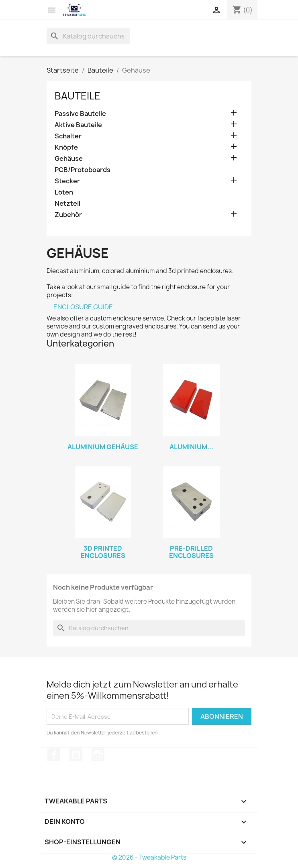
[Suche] (88, 36)
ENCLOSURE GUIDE (83, 307)
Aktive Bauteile (78, 125)
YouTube (76, 755)
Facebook (54, 755)
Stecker (67, 181)
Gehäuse (69, 159)
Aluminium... (191, 447)
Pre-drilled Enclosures (191, 552)
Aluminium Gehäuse (103, 447)
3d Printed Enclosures (103, 552)
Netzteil (67, 204)
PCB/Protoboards (83, 170)
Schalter (68, 136)
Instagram (98, 755)
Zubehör (68, 215)
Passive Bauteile (80, 114)
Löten (64, 192)
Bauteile (78, 96)
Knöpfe (66, 147)
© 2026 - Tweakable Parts (149, 857)
